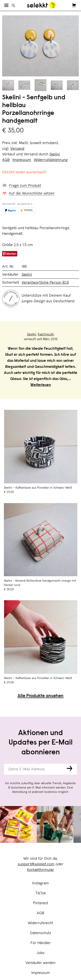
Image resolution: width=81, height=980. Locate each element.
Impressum (41, 973)
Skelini (55, 154)
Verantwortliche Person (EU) (45, 283)
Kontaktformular (40, 870)
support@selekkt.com (36, 864)
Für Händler (41, 943)
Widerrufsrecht (40, 923)
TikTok (41, 893)
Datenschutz (41, 933)
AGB (40, 913)
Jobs (40, 953)
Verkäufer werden (40, 963)
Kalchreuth (46, 334)
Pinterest (41, 903)
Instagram (40, 883)
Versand (17, 149)
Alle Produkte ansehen (40, 696)
